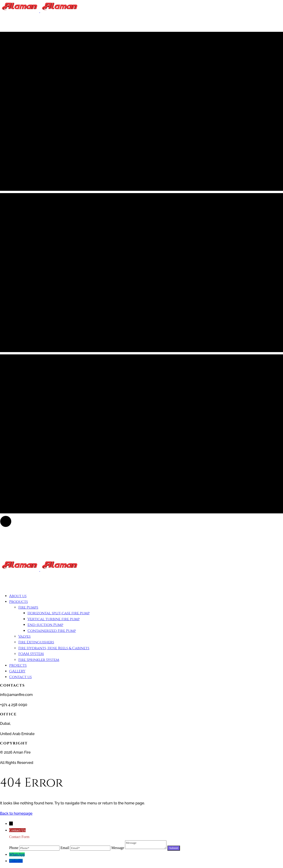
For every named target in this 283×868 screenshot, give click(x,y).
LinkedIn (16, 861)
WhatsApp (17, 854)
